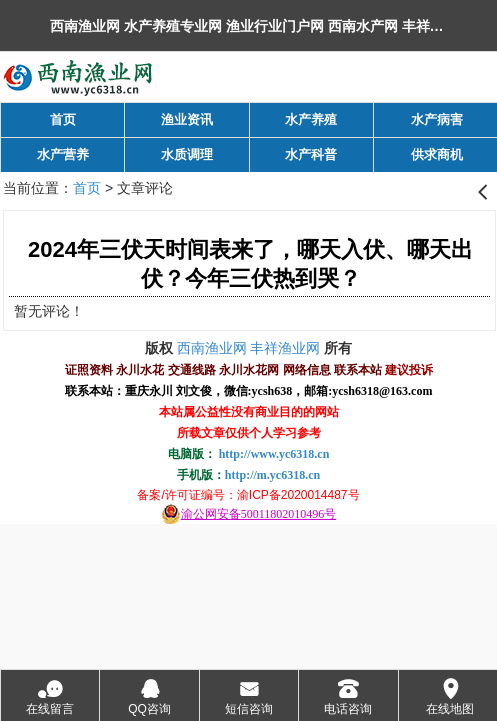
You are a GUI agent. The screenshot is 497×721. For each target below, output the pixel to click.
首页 (87, 188)
